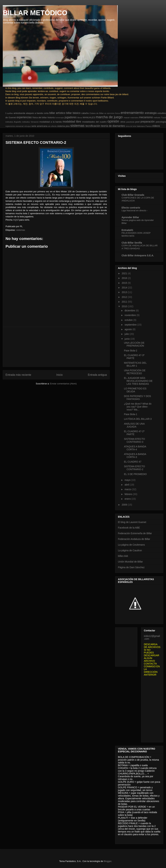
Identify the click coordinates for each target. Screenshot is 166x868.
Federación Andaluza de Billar (134, 539)
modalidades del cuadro (94, 122)
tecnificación (93, 126)
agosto (128, 329)
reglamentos (10, 126)
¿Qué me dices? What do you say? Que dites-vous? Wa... (138, 407)
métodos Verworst (30, 122)
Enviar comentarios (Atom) (63, 384)
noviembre (130, 315)
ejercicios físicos (113, 113)
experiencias (24, 117)
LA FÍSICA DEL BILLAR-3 (138, 419)
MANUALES (89, 117)
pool (137, 122)
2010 (125, 306)
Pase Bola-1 (131, 414)
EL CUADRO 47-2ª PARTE (134, 433)
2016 (125, 278)
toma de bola (131, 126)
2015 (125, 283)
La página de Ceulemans (131, 545)
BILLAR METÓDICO (35, 13)
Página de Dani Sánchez (131, 567)
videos (156, 126)
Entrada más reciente (18, 375)
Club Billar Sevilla (132, 243)
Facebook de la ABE (129, 528)
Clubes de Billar (97, 113)
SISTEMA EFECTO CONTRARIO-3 (134, 440)
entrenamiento (132, 113)
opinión (113, 121)
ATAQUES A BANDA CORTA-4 (135, 448)
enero (128, 499)
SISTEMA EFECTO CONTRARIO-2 (134, 468)
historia (51, 117)
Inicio (59, 375)
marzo (128, 489)
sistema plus (63, 126)
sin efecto (52, 126)
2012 (125, 297)
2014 (125, 288)
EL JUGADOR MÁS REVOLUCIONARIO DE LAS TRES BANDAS (138, 381)
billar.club (123, 556)
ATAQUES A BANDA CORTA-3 (135, 456)
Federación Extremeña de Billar (135, 533)
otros (123, 122)
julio (127, 334)
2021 (125, 273)
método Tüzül (160, 117)
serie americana (39, 126)
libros (80, 117)
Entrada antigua (97, 375)
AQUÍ (16, 220)
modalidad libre (72, 122)
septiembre (131, 325)
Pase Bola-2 (131, 351)
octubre (129, 320)
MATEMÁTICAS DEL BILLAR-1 (135, 364)
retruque (28, 126)
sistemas (77, 126)
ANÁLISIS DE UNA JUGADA (134, 425)
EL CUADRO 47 (133, 462)
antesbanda (19, 113)
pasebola (130, 122)
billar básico (73, 113)
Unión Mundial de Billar (130, 562)
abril (127, 485)
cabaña (85, 113)
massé (127, 117)
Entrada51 (127, 230)
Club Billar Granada (133, 195)
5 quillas (9, 113)
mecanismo (146, 117)
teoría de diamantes (113, 126)
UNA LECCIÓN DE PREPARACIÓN (134, 344)
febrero (129, 494)
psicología (161, 122)
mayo (128, 480)
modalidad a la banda (51, 122)
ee (105, 113)
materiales (134, 118)
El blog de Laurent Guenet (132, 522)
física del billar (40, 117)
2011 (125, 302)
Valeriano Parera (144, 126)
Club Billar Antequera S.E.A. (138, 255)
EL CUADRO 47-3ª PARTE (134, 357)
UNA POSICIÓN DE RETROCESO (135, 372)
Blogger (108, 861)
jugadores (71, 117)
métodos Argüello (13, 122)
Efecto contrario (131, 208)
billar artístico (57, 113)
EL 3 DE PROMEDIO (135, 474)
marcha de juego (109, 117)
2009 (125, 505)
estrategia (151, 113)
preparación (147, 122)
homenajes (60, 118)
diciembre (130, 311)
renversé (20, 126)
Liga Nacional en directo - (135, 210)
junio (127, 339)
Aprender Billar (130, 217)
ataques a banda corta (37, 113)
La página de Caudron (130, 550)
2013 (125, 292)
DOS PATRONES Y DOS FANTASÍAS (137, 398)
